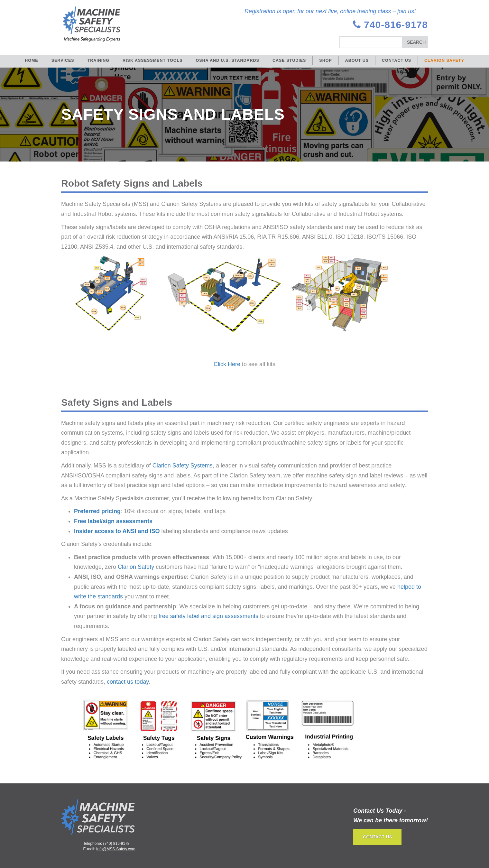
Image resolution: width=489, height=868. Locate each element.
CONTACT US (378, 837)
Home (32, 60)
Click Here (227, 364)
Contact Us (397, 60)
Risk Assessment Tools (152, 60)
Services (63, 60)
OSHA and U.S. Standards (227, 60)
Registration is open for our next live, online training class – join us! (330, 11)
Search (416, 42)
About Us (357, 60)
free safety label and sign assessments (208, 616)
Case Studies (289, 60)
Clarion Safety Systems (183, 466)
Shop (325, 60)
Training (98, 60)
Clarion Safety (444, 60)
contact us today (128, 682)
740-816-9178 (390, 25)
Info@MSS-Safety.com (116, 849)
